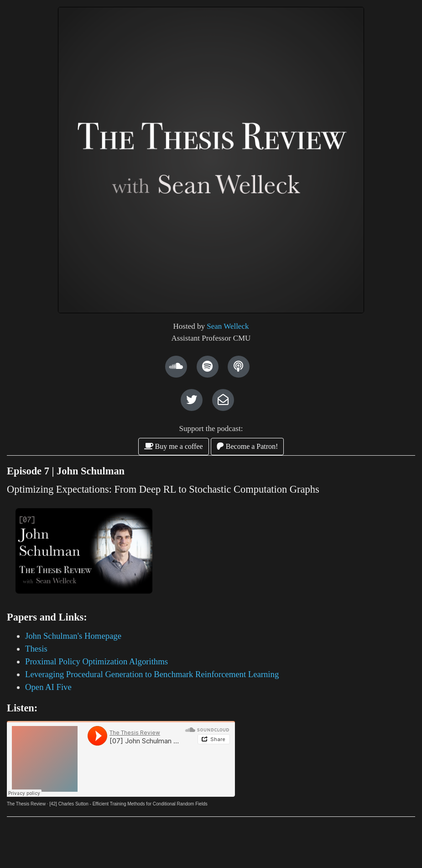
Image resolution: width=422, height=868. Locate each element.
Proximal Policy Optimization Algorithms (96, 661)
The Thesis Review (26, 804)
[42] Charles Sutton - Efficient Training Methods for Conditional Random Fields (128, 804)
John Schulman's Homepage (73, 636)
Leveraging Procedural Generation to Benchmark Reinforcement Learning (152, 674)
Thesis (36, 649)
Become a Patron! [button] (247, 446)
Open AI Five (48, 687)
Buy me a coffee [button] (174, 446)
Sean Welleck (228, 326)
